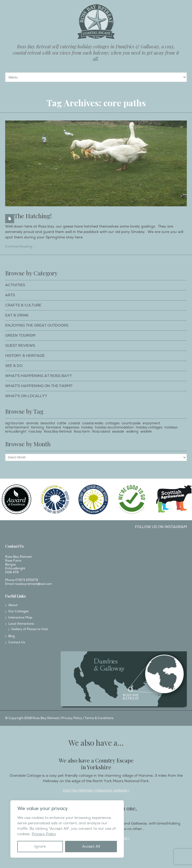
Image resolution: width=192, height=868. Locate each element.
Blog (11, 636)
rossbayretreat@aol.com (33, 584)
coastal (74, 423)
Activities (15, 285)
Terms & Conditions (99, 718)
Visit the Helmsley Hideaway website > (96, 790)
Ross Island (101, 432)
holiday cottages (149, 427)
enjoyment (151, 423)
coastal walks (93, 423)
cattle (62, 423)
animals (32, 423)
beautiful (48, 423)
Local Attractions (21, 624)
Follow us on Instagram (161, 527)
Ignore (40, 846)
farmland (53, 427)
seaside (118, 432)
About (13, 605)
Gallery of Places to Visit (30, 629)
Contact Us (17, 642)
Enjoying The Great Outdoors (37, 325)
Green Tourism (20, 335)
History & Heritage (25, 356)
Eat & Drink (17, 315)
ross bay (35, 432)
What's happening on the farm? (39, 386)
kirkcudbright (16, 432)
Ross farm (82, 432)
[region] (67, 829)
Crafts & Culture (23, 305)
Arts (10, 295)
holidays (171, 427)
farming (37, 427)
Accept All (91, 846)
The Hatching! (33, 216)
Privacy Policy (44, 834)
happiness (71, 427)
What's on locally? (26, 396)
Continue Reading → (21, 247)
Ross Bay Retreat (58, 432)
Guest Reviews (20, 346)
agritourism (15, 423)
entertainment (17, 427)
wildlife (146, 432)
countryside (131, 423)
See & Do (14, 366)
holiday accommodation (114, 427)
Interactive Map (20, 618)
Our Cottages (18, 611)
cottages (112, 423)
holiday (87, 427)
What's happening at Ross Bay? (38, 376)
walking (132, 432)
